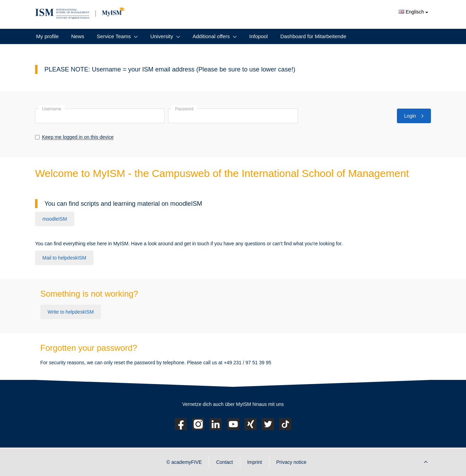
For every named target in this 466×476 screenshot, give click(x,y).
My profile (47, 36)
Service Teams (114, 36)
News (78, 36)
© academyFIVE (184, 462)
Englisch (413, 12)
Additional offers (211, 36)
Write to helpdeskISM (71, 312)
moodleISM (55, 219)
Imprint (255, 462)
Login (414, 116)
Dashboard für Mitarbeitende (313, 36)
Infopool (259, 36)
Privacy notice (292, 462)
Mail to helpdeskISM (64, 258)
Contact (224, 462)
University (162, 36)
